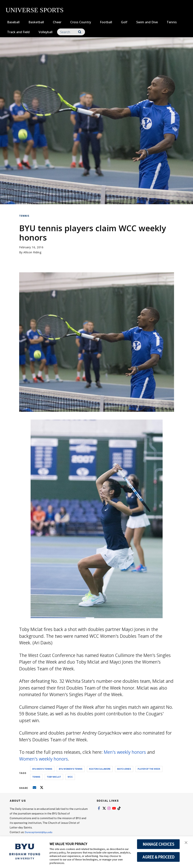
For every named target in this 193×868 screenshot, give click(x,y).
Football (106, 22)
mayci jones (124, 769)
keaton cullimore (100, 769)
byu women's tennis (71, 769)
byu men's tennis (42, 769)
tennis (36, 777)
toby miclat (54, 777)
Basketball (36, 22)
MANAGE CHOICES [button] (158, 844)
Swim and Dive (147, 22)
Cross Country (81, 22)
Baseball (13, 22)
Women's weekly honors (44, 759)
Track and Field (18, 32)
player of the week (149, 769)
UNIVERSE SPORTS (35, 10)
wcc (70, 777)
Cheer (57, 22)
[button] (187, 843)
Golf (124, 22)
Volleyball (45, 32)
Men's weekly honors (125, 752)
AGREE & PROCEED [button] (158, 857)
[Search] (71, 32)
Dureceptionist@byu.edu (40, 832)
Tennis (172, 22)
